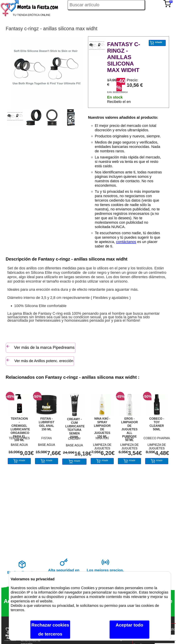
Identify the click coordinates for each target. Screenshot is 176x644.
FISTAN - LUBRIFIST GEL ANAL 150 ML (47, 424)
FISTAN (46, 438)
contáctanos (126, 242)
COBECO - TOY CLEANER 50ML (157, 424)
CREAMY (74, 439)
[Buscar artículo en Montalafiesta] (106, 5)
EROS (129, 438)
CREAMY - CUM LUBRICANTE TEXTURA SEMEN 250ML (74, 426)
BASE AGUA (19, 445)
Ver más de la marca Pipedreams (40, 347)
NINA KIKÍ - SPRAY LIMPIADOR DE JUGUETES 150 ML (102, 426)
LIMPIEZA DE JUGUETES (102, 446)
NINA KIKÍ (102, 438)
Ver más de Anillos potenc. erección (40, 360)
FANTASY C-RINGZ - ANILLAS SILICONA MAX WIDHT (124, 57)
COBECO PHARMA (157, 438)
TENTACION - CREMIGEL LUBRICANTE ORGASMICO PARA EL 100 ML (19, 426)
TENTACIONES (19, 438)
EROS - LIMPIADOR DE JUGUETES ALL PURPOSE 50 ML (130, 426)
